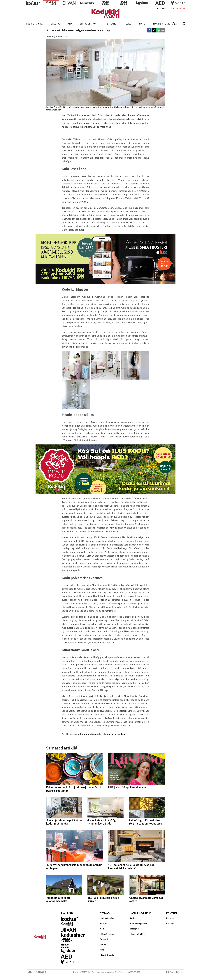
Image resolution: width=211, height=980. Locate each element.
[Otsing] (184, 24)
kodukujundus (95, 734)
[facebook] (149, 31)
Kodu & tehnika (34, 24)
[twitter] (154, 31)
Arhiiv (133, 918)
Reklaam (170, 918)
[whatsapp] (158, 31)
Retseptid (111, 24)
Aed (70, 24)
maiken (121, 734)
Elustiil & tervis (162, 24)
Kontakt (170, 923)
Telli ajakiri (161, 8)
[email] (163, 31)
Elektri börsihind (138, 934)
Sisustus (55, 24)
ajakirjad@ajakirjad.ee (105, 972)
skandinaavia (110, 734)
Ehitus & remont (89, 24)
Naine (142, 24)
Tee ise (128, 24)
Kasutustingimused (139, 923)
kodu (84, 734)
